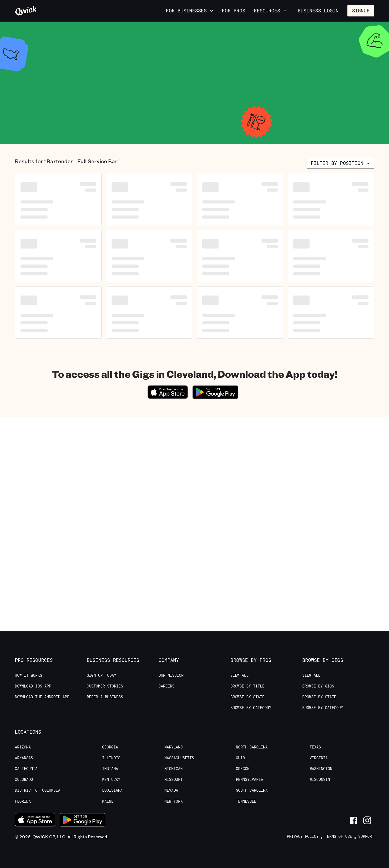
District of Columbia (38, 790)
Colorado (24, 780)
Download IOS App (33, 686)
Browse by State (247, 697)
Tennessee (246, 801)
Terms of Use (338, 836)
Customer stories (105, 686)
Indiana (110, 769)
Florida (23, 801)
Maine (108, 801)
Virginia (319, 758)
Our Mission (171, 675)
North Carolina (252, 747)
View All (239, 675)
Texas (315, 747)
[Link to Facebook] (353, 820)
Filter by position (341, 163)
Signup (361, 11)
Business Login (318, 11)
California (26, 769)
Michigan (174, 769)
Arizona (23, 747)
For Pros (233, 11)
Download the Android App (42, 697)
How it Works (28, 675)
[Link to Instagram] (367, 820)
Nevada (171, 790)
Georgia (110, 747)
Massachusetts (179, 758)
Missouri (174, 780)
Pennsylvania (249, 780)
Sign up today (101, 675)
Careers (167, 686)
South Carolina (252, 790)
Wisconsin (320, 780)
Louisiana (112, 790)
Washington (321, 769)
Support (366, 836)
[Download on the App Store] (168, 397)
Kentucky (111, 780)
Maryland (174, 747)
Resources (271, 11)
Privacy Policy (303, 836)
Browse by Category (251, 708)
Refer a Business (105, 697)
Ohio (240, 758)
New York (174, 801)
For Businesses (190, 11)
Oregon (243, 769)
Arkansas (24, 758)
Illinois (111, 758)
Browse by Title (247, 686)
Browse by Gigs (318, 686)
